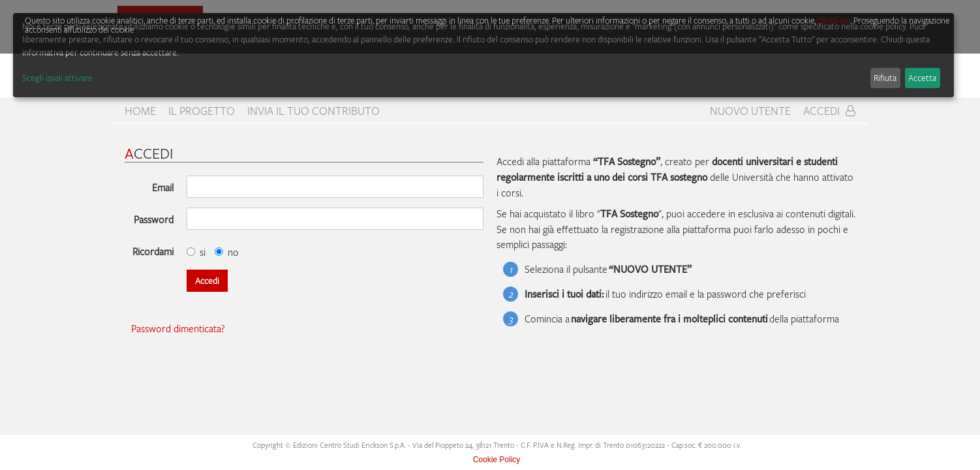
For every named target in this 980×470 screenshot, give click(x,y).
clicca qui (834, 20)
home (140, 111)
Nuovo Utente (750, 111)
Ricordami (153, 251)
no (227, 252)
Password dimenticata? (178, 328)
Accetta (922, 78)
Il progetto (202, 111)
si (196, 252)
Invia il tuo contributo (314, 111)
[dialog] (483, 55)
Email (163, 187)
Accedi (829, 111)
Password (154, 219)
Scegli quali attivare (57, 78)
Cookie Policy (497, 460)
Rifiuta (885, 78)
